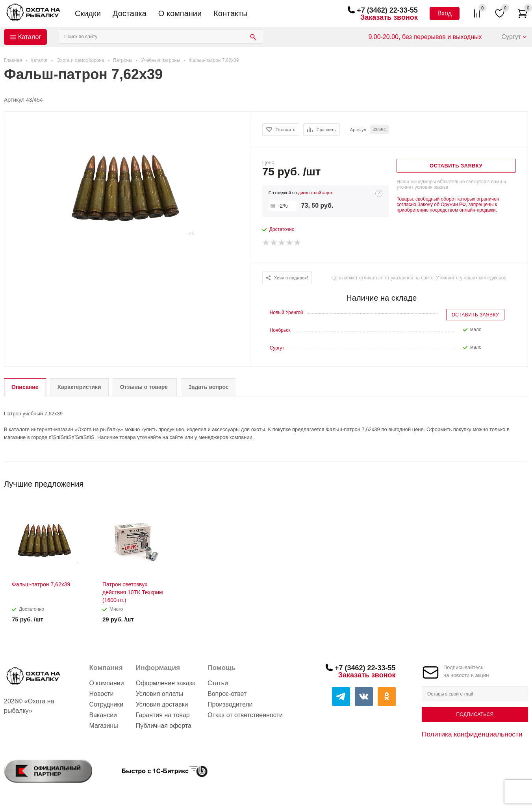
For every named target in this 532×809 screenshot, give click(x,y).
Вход (445, 13)
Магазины (103, 726)
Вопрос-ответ (227, 694)
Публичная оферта (164, 726)
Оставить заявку (475, 315)
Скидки (88, 13)
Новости (101, 694)
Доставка (130, 13)
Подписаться (475, 714)
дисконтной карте (316, 193)
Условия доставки (162, 704)
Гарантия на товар (163, 715)
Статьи (218, 683)
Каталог (30, 37)
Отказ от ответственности (245, 715)
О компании (180, 13)
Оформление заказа (166, 683)
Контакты (230, 13)
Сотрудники (106, 704)
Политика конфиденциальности (472, 734)
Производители (230, 704)
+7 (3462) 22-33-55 (387, 10)
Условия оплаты (159, 694)
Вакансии (103, 715)
